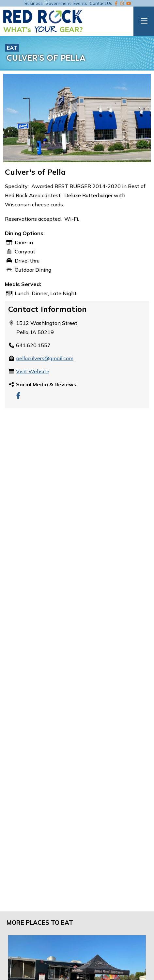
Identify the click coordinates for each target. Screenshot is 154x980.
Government (58, 3)
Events (80, 3)
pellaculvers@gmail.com (45, 358)
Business (34, 3)
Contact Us (101, 3)
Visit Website (33, 371)
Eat (12, 48)
